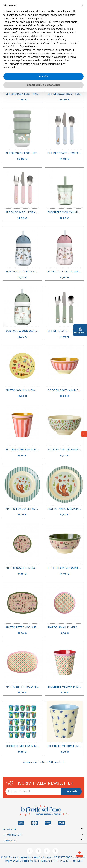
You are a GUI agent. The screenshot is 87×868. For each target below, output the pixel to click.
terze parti (58, 22)
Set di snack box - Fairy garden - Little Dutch (39, 94)
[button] (82, 6)
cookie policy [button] (35, 19)
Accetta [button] (44, 76)
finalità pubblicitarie (14, 39)
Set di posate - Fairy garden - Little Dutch (37, 212)
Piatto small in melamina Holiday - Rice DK (36, 568)
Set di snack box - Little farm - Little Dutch (38, 153)
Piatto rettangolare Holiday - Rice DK (34, 627)
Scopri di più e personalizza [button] (43, 85)
